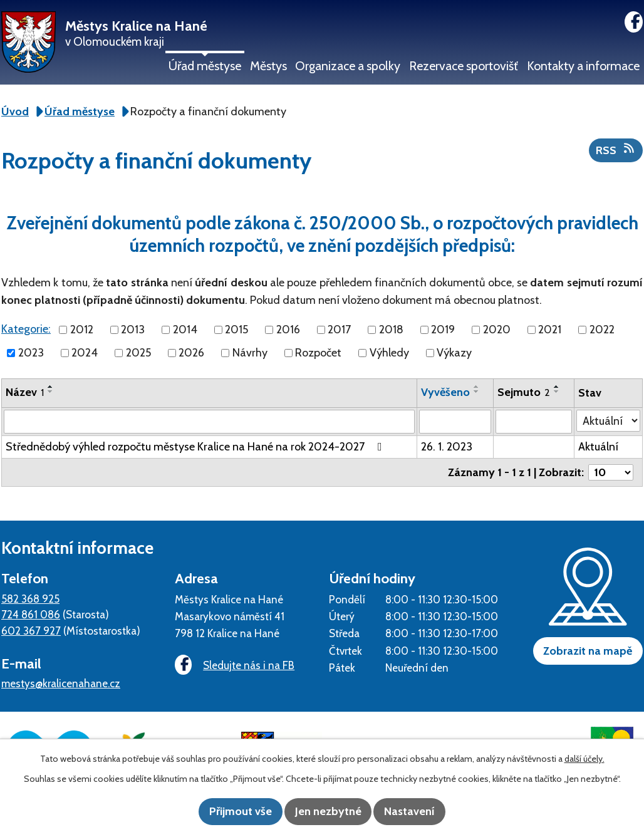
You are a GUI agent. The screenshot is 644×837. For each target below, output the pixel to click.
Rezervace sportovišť (464, 66)
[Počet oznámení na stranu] (611, 472)
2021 (550, 330)
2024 (85, 353)
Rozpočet (318, 353)
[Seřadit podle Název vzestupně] (51, 387)
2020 (497, 330)
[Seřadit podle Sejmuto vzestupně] (557, 387)
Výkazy (454, 353)
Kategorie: (26, 329)
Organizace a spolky (348, 66)
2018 (391, 330)
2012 (82, 330)
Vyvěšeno (445, 392)
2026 (191, 353)
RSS (616, 150)
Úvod (15, 112)
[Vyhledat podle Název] (209, 422)
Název (25, 392)
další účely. (584, 760)
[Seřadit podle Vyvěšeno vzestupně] (477, 387)
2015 (236, 330)
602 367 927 (31, 631)
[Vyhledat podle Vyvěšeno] (455, 422)
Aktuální (598, 447)
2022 (602, 330)
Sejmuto (524, 392)
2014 (185, 330)
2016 (288, 330)
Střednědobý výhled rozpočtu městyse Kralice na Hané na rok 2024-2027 (196, 447)
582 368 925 (30, 599)
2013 (133, 330)
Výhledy (389, 353)
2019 (443, 330)
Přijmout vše (228, 812)
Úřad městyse (205, 66)
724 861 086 (31, 614)
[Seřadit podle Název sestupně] (51, 392)
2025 (138, 353)
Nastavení (423, 812)
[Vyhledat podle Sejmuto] (534, 422)
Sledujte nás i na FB (231, 666)
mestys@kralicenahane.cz (61, 683)
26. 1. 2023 (447, 447)
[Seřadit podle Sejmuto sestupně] (557, 392)
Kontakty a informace (583, 66)
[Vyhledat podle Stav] (608, 421)
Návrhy (250, 353)
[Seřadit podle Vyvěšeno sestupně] (477, 392)
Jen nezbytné (328, 812)
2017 (339, 330)
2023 (31, 353)
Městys (268, 66)
